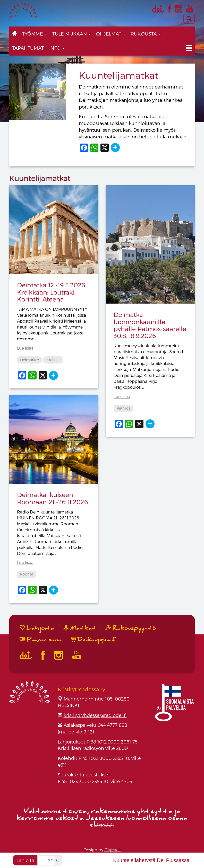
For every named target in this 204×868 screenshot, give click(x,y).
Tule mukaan (71, 34)
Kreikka (53, 360)
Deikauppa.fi (94, 640)
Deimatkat (29, 360)
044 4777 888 (112, 725)
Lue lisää (25, 348)
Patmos (123, 408)
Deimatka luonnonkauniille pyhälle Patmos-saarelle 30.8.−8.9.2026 (150, 325)
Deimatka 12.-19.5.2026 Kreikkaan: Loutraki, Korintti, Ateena (51, 292)
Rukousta (146, 34)
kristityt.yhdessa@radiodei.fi (95, 715)
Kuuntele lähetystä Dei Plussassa (151, 860)
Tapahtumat (28, 48)
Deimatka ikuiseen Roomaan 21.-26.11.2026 (53, 498)
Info (57, 48)
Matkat (80, 628)
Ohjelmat (111, 34)
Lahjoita (25, 860)
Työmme (35, 34)
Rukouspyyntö (131, 628)
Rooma (27, 574)
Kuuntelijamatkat (119, 75)
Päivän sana (41, 640)
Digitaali (112, 850)
